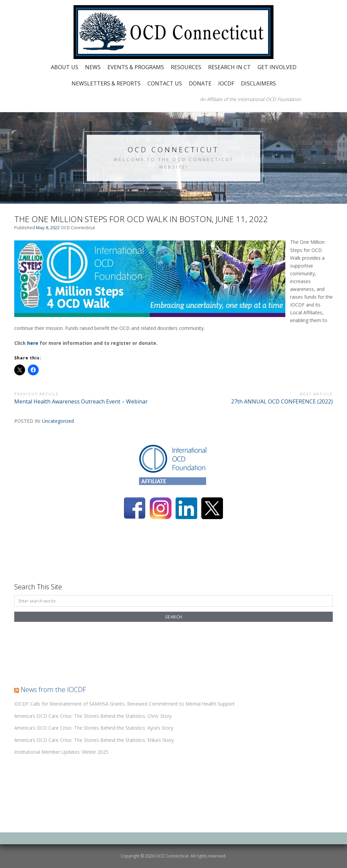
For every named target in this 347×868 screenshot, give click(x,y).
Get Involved (277, 67)
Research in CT (229, 67)
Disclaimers (258, 83)
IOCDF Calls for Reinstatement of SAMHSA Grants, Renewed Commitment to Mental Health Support (125, 704)
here (33, 343)
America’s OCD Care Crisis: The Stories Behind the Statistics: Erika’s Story (94, 740)
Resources (186, 67)
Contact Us (165, 83)
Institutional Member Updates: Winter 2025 (61, 752)
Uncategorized (58, 421)
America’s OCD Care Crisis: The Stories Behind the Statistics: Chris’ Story (93, 716)
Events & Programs (136, 67)
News (93, 67)
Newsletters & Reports (106, 83)
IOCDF (226, 83)
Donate (200, 83)
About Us (65, 67)
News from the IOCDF (53, 689)
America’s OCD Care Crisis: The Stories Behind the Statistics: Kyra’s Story (94, 728)
